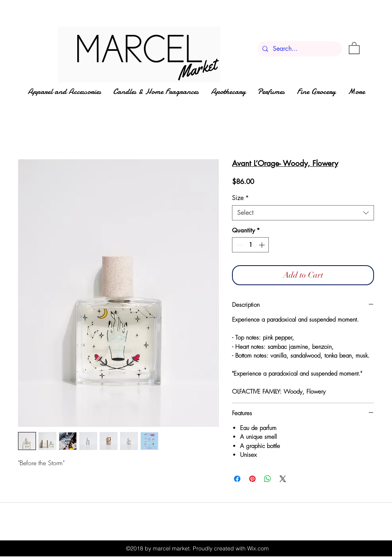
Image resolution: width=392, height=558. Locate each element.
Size (240, 198)
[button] (354, 48)
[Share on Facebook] (237, 479)
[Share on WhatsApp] (268, 479)
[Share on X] (283, 479)
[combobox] (303, 213)
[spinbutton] (251, 245)
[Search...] (299, 49)
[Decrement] (239, 245)
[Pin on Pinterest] (252, 479)
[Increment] (263, 245)
